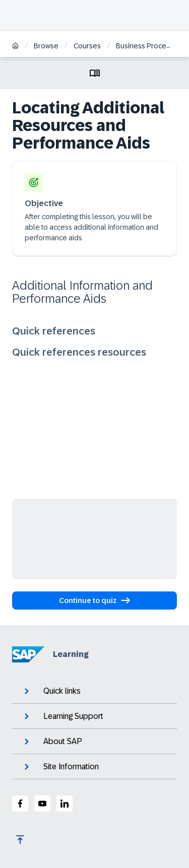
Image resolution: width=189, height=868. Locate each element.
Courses (87, 46)
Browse (46, 46)
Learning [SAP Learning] (50, 654)
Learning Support (63, 716)
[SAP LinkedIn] (65, 804)
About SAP (52, 742)
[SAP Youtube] (42, 804)
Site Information (60, 767)
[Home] (15, 47)
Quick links (51, 691)
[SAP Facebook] (20, 804)
